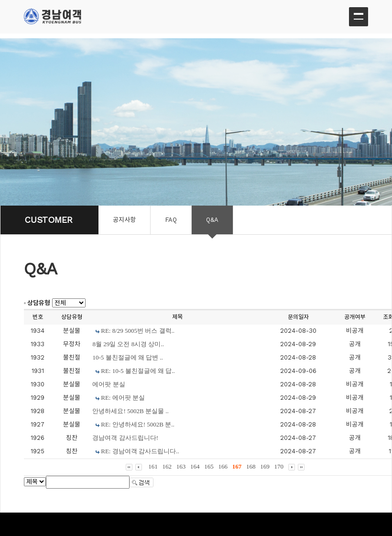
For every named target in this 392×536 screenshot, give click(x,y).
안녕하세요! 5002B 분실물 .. (130, 411)
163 (181, 466)
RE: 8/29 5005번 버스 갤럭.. (138, 331)
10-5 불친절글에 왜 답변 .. (127, 357)
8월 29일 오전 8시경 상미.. (128, 344)
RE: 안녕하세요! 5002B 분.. (137, 424)
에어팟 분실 (109, 384)
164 (195, 466)
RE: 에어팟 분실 (123, 398)
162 (167, 466)
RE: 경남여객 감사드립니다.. (140, 451)
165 (209, 466)
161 (153, 466)
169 (265, 466)
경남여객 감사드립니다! (125, 438)
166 (223, 466)
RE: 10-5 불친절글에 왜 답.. (138, 371)
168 (251, 466)
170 (279, 466)
